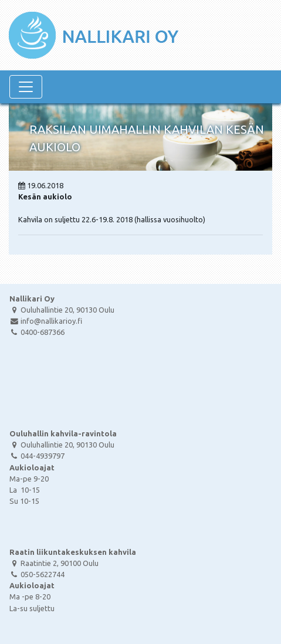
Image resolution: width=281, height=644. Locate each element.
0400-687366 (37, 332)
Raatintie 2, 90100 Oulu (54, 563)
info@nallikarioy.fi (46, 321)
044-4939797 (37, 456)
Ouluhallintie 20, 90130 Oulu (62, 310)
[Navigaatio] (26, 87)
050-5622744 (37, 574)
